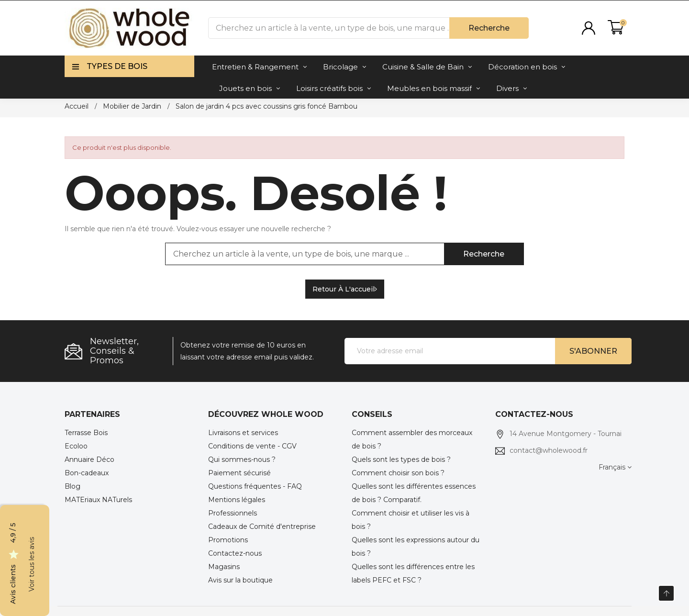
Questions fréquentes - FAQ (255, 486)
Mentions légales (237, 500)
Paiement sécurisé (239, 473)
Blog (72, 486)
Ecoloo (76, 446)
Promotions (228, 540)
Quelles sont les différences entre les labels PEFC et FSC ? (413, 573)
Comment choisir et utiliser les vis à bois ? (411, 520)
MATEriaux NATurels (98, 500)
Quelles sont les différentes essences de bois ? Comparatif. (414, 493)
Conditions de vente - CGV (252, 446)
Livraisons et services (243, 433)
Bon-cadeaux (87, 473)
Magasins (224, 567)
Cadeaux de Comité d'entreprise (262, 526)
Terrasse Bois (86, 433)
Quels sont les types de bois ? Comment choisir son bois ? (401, 466)
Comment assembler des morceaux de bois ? (412, 439)
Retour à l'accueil (345, 289)
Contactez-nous (235, 553)
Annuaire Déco (89, 459)
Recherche (489, 28)
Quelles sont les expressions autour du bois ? (416, 547)
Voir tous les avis (32, 564)
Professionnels (233, 513)
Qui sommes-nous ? (242, 459)
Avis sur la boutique (240, 580)
